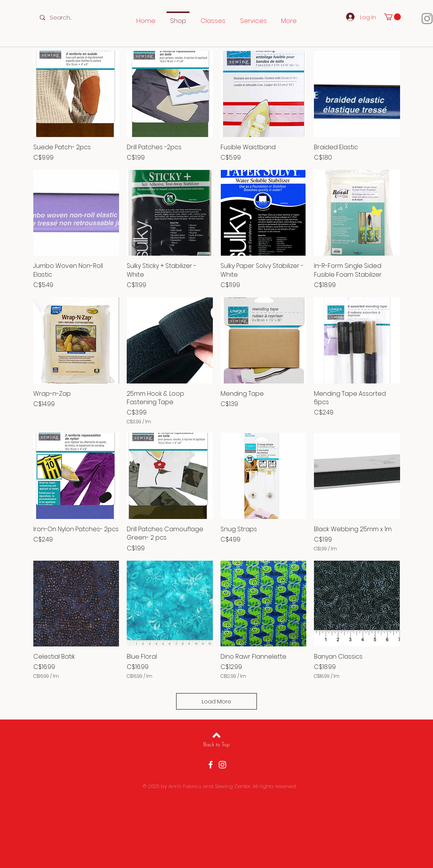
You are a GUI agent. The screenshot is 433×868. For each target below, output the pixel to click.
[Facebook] (211, 765)
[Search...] (66, 17)
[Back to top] (216, 735)
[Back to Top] (216, 744)
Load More (216, 701)
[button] (392, 17)
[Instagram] (222, 765)
